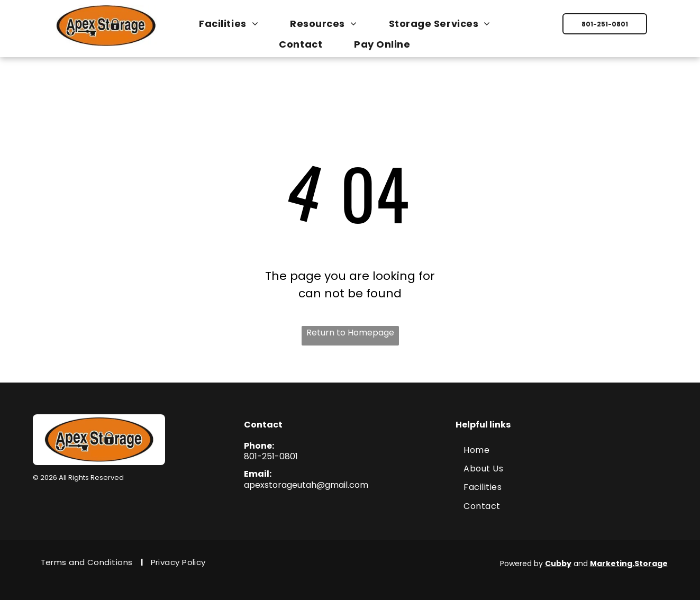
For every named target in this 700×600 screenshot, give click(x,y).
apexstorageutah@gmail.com (306, 485)
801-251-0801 (271, 456)
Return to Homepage (350, 333)
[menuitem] (234, 24)
